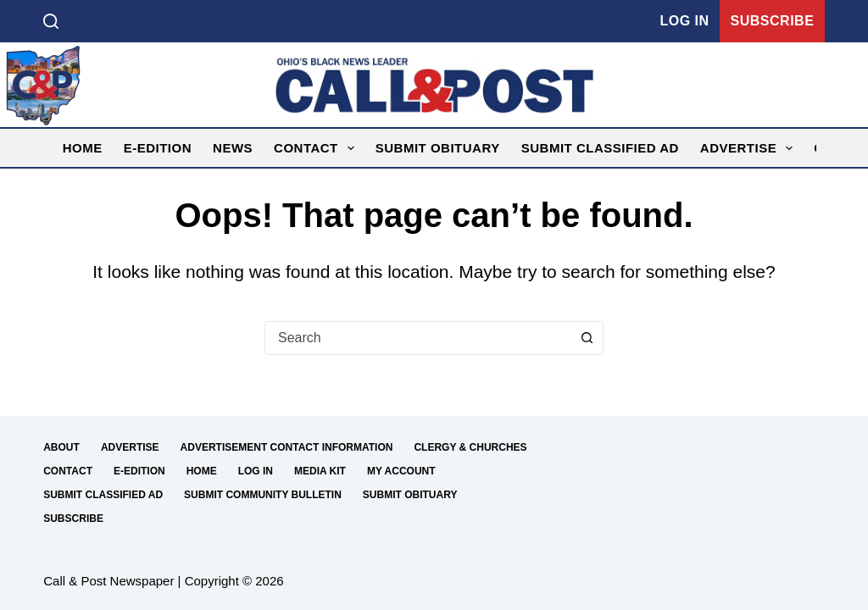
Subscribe (773, 21)
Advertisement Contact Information (287, 447)
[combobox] (418, 338)
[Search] (51, 21)
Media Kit (320, 471)
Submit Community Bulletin (263, 495)
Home (83, 148)
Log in (684, 21)
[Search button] (587, 338)
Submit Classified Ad (600, 148)
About (61, 447)
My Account (401, 471)
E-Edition (158, 148)
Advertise (750, 148)
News (233, 148)
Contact (317, 148)
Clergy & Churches (470, 447)
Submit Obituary (438, 148)
